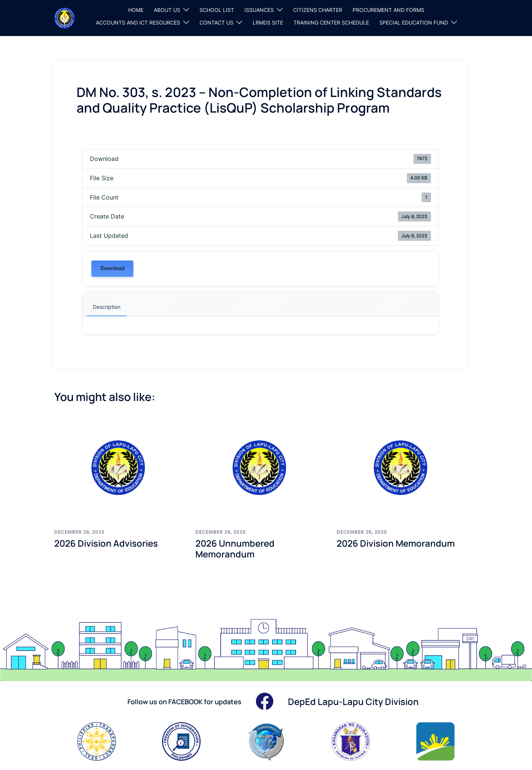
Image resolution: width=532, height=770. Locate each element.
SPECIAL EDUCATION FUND (414, 22)
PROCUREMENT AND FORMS (388, 10)
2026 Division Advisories (106, 543)
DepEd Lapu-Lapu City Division (353, 701)
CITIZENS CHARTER (318, 10)
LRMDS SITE (268, 22)
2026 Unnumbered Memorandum (235, 549)
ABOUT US (167, 10)
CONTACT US (216, 22)
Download (112, 268)
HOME (136, 10)
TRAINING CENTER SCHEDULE (331, 22)
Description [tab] (107, 307)
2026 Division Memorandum (396, 543)
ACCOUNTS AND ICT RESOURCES (138, 22)
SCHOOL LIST (217, 10)
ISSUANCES (259, 10)
